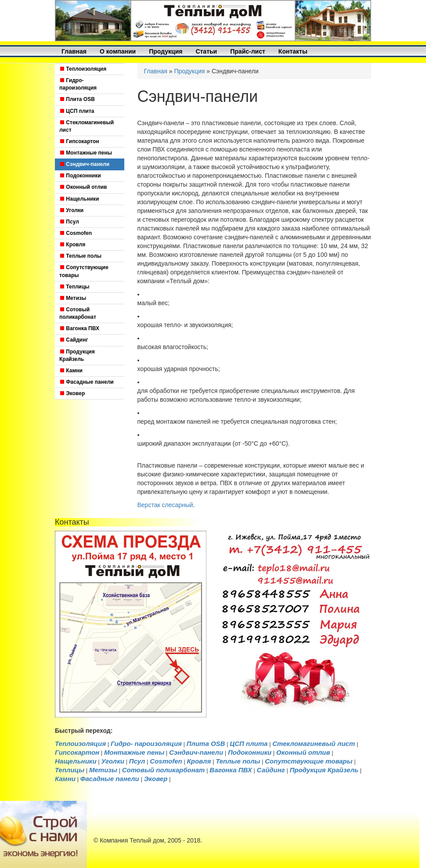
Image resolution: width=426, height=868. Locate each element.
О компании (118, 51)
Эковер (72, 393)
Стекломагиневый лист (87, 126)
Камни (71, 371)
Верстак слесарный (165, 505)
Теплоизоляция (83, 69)
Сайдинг (74, 340)
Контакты (293, 51)
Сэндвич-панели (84, 164)
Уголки (71, 210)
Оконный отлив (83, 187)
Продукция (166, 51)
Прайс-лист (248, 51)
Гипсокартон (79, 141)
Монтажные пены (86, 153)
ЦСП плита (77, 111)
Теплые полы (80, 256)
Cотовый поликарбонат (78, 313)
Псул (69, 222)
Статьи (206, 51)
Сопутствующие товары (84, 271)
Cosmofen (76, 233)
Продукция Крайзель (77, 355)
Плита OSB (77, 99)
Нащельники (79, 199)
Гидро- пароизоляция (78, 84)
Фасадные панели (87, 382)
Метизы (73, 298)
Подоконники (80, 176)
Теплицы (74, 287)
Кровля (72, 245)
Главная (74, 51)
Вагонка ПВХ (79, 328)
